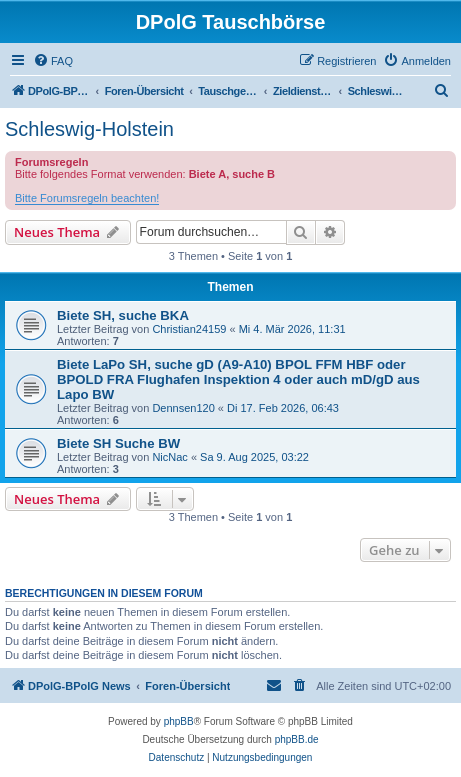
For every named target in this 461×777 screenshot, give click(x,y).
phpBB (179, 721)
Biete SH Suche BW (118, 443)
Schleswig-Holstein (89, 129)
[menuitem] (53, 61)
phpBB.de (297, 739)
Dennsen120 (183, 408)
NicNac (169, 457)
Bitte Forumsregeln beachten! (87, 198)
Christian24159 (189, 329)
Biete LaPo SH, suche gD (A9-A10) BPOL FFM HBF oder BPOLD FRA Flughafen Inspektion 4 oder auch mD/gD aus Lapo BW (238, 379)
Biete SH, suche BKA (123, 315)
